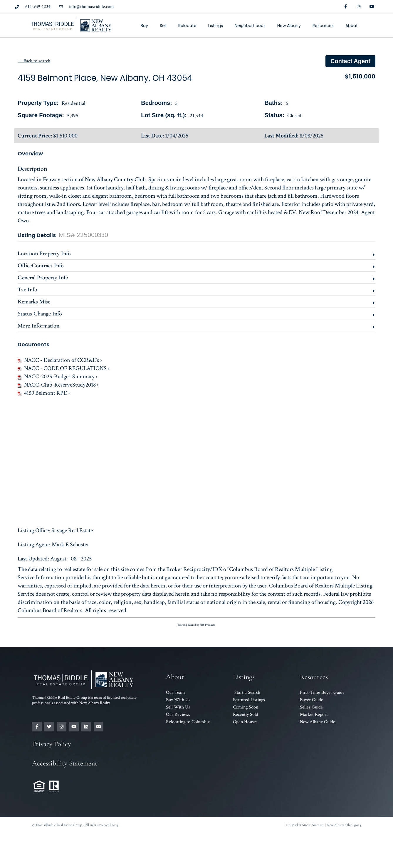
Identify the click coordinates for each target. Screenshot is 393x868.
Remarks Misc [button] (34, 302)
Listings (216, 26)
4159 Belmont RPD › (44, 393)
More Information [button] (38, 326)
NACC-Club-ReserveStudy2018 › (58, 385)
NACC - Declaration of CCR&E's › (60, 360)
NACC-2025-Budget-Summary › (58, 377)
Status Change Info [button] (40, 314)
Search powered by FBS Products (196, 625)
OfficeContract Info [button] (41, 266)
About (352, 26)
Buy (144, 26)
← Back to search (34, 61)
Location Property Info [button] (44, 253)
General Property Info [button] (43, 278)
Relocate (187, 26)
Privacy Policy (51, 744)
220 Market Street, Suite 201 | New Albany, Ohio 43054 (323, 825)
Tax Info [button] (27, 290)
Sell (163, 26)
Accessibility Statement (65, 763)
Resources (323, 26)
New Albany (289, 26)
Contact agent (350, 61)
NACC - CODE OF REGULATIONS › (64, 368)
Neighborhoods (250, 26)
